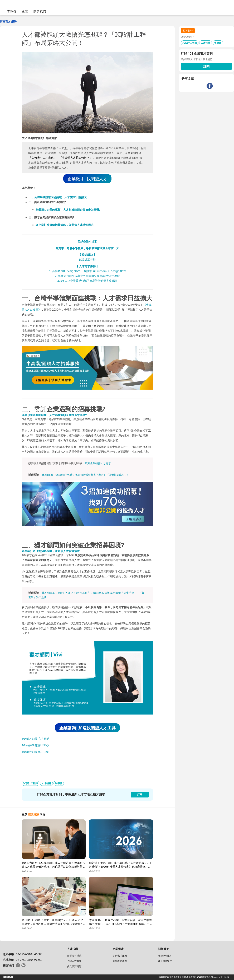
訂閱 (206, 66)
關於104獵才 (165, 956)
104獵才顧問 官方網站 (36, 739)
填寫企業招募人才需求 (98, 463)
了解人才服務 (74, 961)
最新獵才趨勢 (120, 961)
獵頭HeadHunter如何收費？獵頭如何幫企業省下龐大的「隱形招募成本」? (85, 475)
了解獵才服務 (120, 956)
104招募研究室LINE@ (35, 745)
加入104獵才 (165, 961)
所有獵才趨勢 (8, 21)
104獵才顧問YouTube (35, 752)
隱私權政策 (8, 977)
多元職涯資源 (74, 966)
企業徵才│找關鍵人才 (87, 179)
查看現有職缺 (74, 956)
